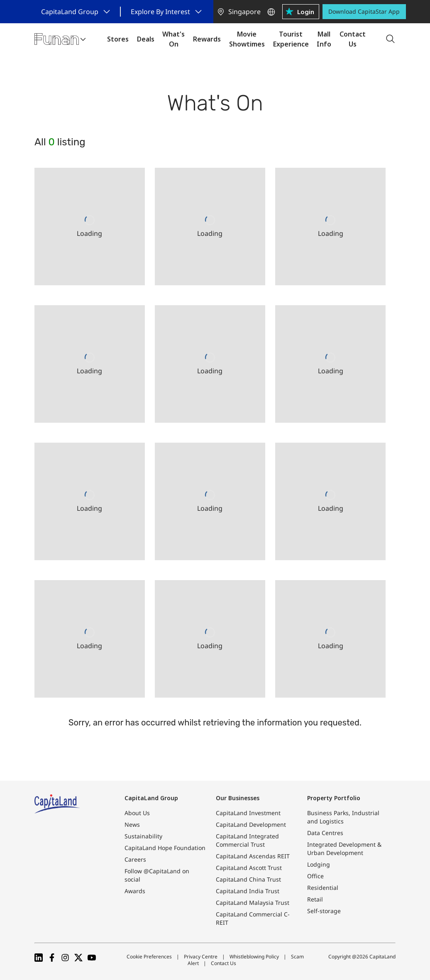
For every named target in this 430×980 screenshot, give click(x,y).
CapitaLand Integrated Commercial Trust (247, 840)
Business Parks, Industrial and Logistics (343, 817)
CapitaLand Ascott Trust (249, 868)
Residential (323, 888)
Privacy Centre (201, 957)
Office (315, 876)
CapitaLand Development (251, 824)
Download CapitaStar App (364, 11)
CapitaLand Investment (248, 813)
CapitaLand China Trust (248, 879)
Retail (315, 899)
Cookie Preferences (149, 957)
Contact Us (224, 963)
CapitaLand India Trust (248, 891)
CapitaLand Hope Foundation (165, 848)
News (132, 824)
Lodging (319, 864)
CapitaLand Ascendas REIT (253, 856)
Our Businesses (238, 798)
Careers (135, 859)
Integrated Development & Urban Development (344, 849)
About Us (137, 813)
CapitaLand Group (151, 798)
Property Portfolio (334, 798)
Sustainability (143, 836)
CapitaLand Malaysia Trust (253, 903)
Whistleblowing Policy (254, 957)
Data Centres (325, 833)
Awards (135, 891)
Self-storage (324, 911)
